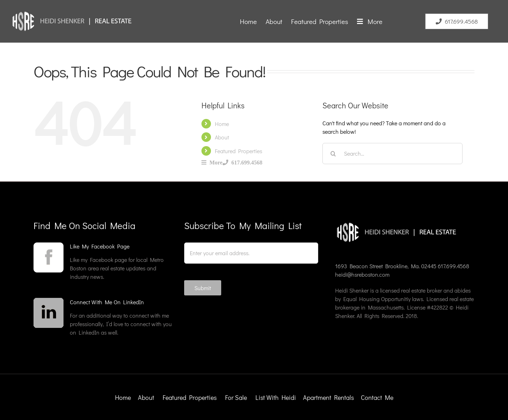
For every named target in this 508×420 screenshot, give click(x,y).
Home (222, 124)
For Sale (236, 397)
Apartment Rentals (329, 397)
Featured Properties (238, 151)
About (222, 137)
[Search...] (392, 154)
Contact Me (377, 397)
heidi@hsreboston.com (362, 274)
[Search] (333, 154)
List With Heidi (276, 397)
